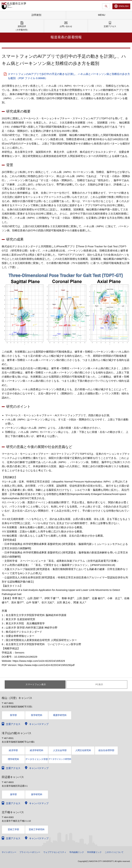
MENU (102, 15)
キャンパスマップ (39, 724)
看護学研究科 (60, 715)
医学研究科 (37, 715)
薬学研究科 (37, 794)
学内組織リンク (77, 852)
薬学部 (13, 794)
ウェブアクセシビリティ (55, 852)
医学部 (13, 715)
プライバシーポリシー (30, 852)
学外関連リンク (94, 852)
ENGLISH (124, 6)
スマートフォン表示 (36, 684)
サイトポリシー (9, 852)
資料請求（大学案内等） (22, 28)
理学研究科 (13, 759)
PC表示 (99, 684)
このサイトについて (114, 852)
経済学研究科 (37, 750)
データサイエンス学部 (37, 759)
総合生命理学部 (106, 750)
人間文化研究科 (83, 750)
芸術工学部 (13, 829)
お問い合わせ (66, 26)
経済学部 (13, 750)
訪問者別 (36, 15)
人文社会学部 (60, 750)
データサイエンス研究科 (60, 759)
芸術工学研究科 (37, 829)
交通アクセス (110, 26)
